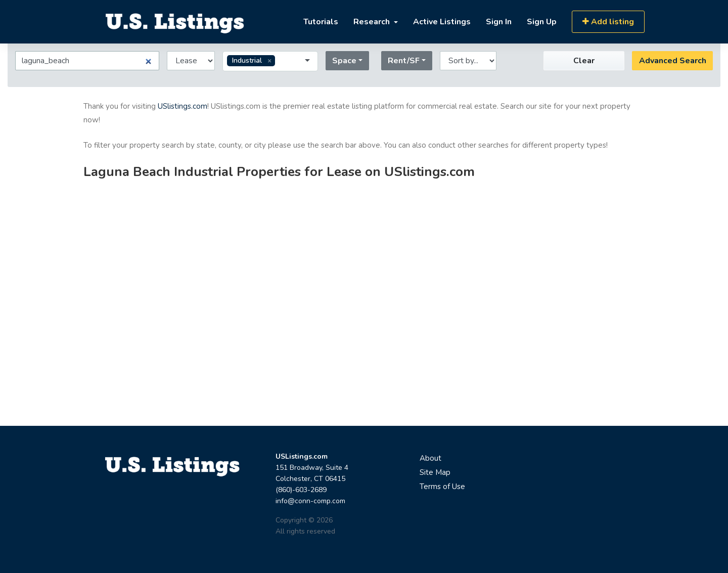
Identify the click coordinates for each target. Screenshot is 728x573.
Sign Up (542, 22)
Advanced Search (673, 61)
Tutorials (321, 22)
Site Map (435, 472)
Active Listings (442, 22)
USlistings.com (183, 106)
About (430, 458)
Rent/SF (404, 61)
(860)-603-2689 (301, 490)
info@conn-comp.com (310, 501)
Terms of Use (442, 487)
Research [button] (373, 22)
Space (344, 61)
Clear (584, 61)
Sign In (499, 22)
